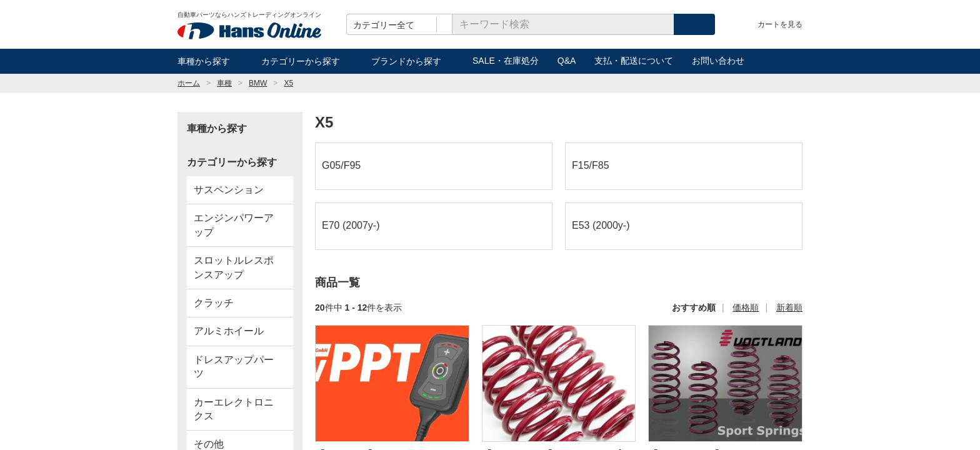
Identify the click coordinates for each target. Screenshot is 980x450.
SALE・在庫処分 (506, 61)
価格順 (746, 307)
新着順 (789, 307)
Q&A (567, 61)
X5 (288, 83)
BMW (258, 83)
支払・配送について (634, 61)
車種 (224, 83)
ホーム (189, 83)
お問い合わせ (718, 61)
